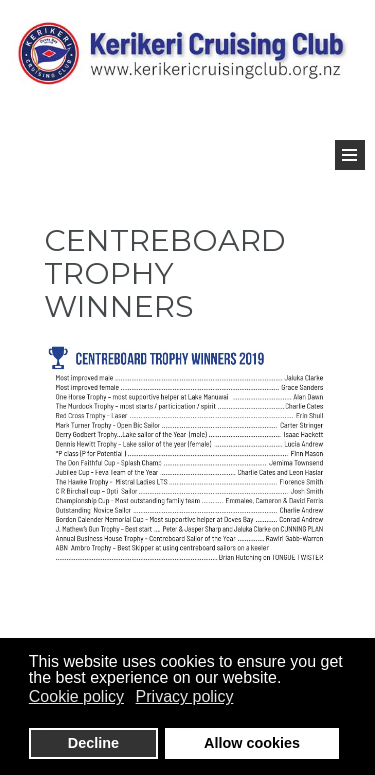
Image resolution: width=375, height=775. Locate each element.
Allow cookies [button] (252, 743)
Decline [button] (93, 743)
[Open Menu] (350, 155)
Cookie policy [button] (76, 696)
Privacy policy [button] (185, 696)
